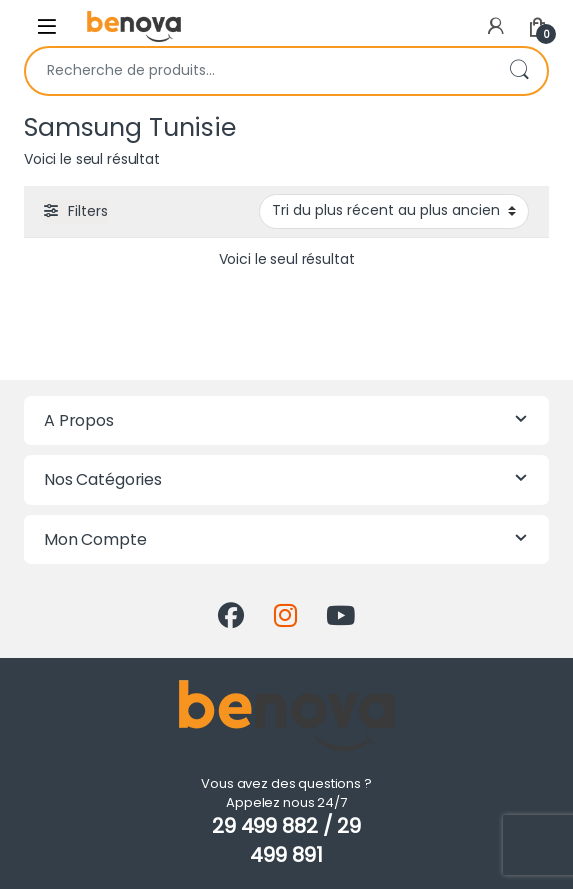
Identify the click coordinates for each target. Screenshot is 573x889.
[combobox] (258, 71)
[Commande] (394, 211)
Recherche (519, 71)
